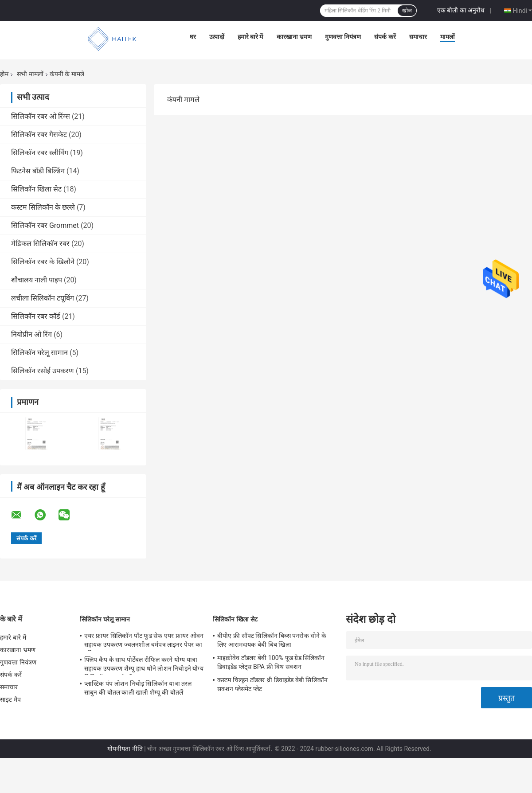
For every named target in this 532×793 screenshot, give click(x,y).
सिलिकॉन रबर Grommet (45, 225)
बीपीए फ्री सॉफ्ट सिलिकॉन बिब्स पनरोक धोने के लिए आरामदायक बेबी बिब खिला (272, 640)
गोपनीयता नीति (125, 749)
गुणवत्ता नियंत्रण (343, 37)
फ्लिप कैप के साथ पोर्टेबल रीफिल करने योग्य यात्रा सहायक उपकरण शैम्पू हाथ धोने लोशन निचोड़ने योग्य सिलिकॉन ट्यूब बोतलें (144, 665)
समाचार (418, 37)
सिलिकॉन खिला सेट (36, 189)
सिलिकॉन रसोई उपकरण (43, 371)
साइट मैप (10, 699)
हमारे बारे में (250, 37)
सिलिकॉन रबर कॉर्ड (36, 316)
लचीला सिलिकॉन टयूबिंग (43, 298)
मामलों (448, 37)
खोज (407, 11)
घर (193, 37)
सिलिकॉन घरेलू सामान (39, 353)
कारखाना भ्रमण (294, 37)
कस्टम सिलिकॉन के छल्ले (43, 207)
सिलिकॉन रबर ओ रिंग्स (41, 116)
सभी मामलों (30, 74)
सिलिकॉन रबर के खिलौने (43, 262)
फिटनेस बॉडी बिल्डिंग (38, 171)
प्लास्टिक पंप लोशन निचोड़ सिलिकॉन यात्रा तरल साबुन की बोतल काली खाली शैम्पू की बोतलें (138, 688)
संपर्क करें (385, 37)
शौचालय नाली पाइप (37, 280)
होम (4, 74)
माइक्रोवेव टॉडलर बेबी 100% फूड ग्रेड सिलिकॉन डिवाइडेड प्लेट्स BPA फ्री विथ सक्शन (271, 662)
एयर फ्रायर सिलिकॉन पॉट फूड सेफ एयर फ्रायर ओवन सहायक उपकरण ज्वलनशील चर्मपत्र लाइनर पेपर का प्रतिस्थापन (144, 641)
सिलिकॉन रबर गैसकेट (39, 135)
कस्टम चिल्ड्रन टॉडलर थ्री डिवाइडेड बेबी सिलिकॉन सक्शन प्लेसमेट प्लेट (272, 684)
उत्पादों (217, 37)
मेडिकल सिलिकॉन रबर (40, 244)
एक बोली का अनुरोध (461, 10)
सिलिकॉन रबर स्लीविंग (40, 153)
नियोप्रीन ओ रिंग (31, 334)
